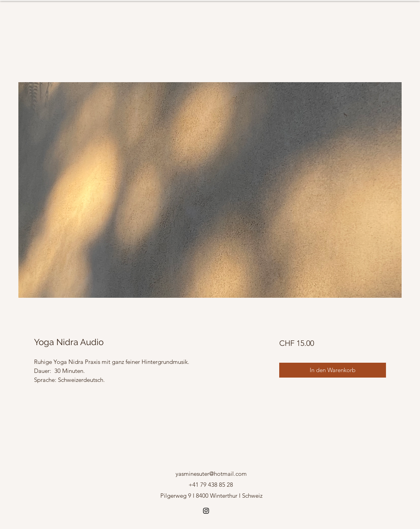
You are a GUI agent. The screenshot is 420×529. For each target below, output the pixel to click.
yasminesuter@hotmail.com (211, 474)
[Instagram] (206, 511)
